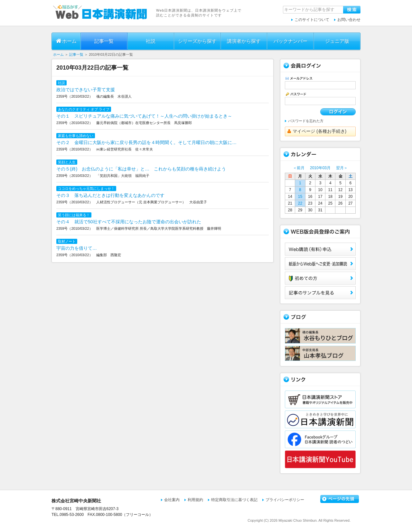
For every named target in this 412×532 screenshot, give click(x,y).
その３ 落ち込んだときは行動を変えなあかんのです (110, 195)
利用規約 (195, 500)
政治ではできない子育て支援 (86, 90)
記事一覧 (104, 41)
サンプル (320, 293)
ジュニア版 (337, 41)
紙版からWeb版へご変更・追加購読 (320, 264)
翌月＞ (342, 168)
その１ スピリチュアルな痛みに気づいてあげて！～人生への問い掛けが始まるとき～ (144, 116)
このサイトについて (312, 20)
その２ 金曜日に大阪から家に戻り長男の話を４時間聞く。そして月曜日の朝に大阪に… (146, 142)
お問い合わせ (349, 20)
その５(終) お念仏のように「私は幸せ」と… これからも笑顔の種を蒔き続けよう (141, 169)
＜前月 (299, 168)
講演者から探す (244, 41)
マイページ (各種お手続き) (317, 131)
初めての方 (320, 278)
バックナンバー (290, 41)
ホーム (66, 41)
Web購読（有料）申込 (320, 249)
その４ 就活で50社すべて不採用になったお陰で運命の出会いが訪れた (129, 222)
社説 (151, 41)
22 (300, 203)
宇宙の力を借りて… (77, 248)
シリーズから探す (197, 41)
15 (300, 197)
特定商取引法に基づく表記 (234, 500)
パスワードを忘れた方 (306, 121)
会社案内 (172, 500)
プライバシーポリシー (285, 500)
